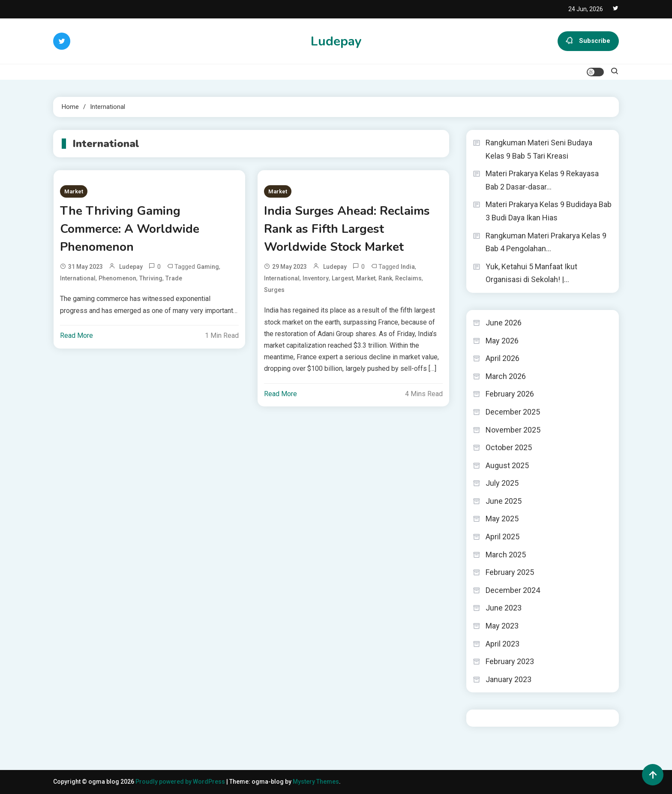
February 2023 (510, 661)
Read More (76, 335)
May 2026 (502, 341)
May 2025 (502, 519)
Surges (274, 290)
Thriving (151, 278)
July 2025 (502, 483)
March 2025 (506, 555)
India (408, 267)
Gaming (208, 267)
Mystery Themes (316, 782)
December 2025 (513, 412)
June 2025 (504, 501)
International (78, 278)
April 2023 (502, 644)
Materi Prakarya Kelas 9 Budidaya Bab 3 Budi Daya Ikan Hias (549, 211)
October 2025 (509, 447)
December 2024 (513, 590)
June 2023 (504, 608)
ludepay (131, 267)
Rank (385, 278)
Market (74, 191)
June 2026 (504, 323)
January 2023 (508, 679)
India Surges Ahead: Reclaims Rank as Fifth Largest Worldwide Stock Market (347, 229)
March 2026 (506, 376)
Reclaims (408, 278)
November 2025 (513, 430)
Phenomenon (117, 278)
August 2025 (507, 465)
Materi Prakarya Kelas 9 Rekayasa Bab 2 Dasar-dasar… (542, 180)
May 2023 (502, 626)
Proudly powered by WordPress (181, 782)
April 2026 (502, 358)
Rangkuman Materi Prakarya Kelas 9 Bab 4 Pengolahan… (546, 242)
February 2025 (510, 572)
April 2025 (502, 537)
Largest (342, 278)
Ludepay (336, 41)
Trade (174, 278)
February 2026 (510, 394)
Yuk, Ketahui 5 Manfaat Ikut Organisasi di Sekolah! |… (531, 273)
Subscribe (588, 41)
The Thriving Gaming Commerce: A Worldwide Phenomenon (130, 229)
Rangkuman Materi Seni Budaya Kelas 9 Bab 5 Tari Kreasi (539, 149)
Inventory (316, 278)
